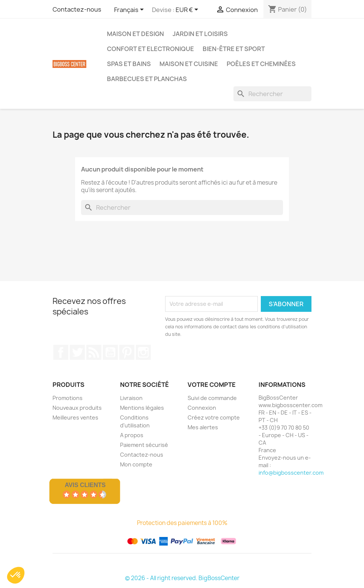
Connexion (202, 408)
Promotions (68, 398)
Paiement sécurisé (144, 445)
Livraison (131, 398)
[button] (16, 575)
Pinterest (127, 352)
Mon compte (136, 464)
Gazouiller (77, 352)
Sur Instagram (143, 352)
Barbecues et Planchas (147, 79)
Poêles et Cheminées (261, 64)
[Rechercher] (272, 94)
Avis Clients (85, 485)
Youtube (110, 352)
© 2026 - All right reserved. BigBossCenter (182, 578)
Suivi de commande (212, 398)
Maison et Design (135, 34)
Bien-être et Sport (234, 49)
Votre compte (212, 385)
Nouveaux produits (77, 408)
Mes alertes (203, 427)
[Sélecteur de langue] (130, 10)
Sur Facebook (61, 352)
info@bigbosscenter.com (291, 473)
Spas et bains (129, 64)
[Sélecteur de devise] (188, 10)
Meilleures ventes (75, 417)
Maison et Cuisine (189, 64)
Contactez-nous (77, 9)
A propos (132, 435)
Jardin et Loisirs (200, 34)
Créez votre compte (214, 417)
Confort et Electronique (150, 49)
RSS (94, 352)
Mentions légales (142, 408)
